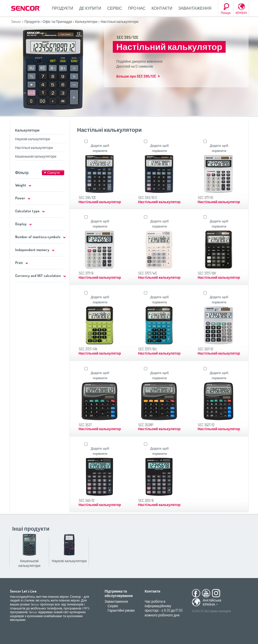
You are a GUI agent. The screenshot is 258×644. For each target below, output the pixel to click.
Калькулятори (86, 22)
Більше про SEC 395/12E (136, 76)
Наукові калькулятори (33, 139)
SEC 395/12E (128, 37)
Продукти (63, 8)
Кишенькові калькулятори (36, 156)
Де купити (90, 8)
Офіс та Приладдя (57, 22)
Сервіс (115, 8)
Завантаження (195, 8)
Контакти (162, 8)
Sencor (16, 22)
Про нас (137, 8)
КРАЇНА (241, 13)
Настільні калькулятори (34, 148)
